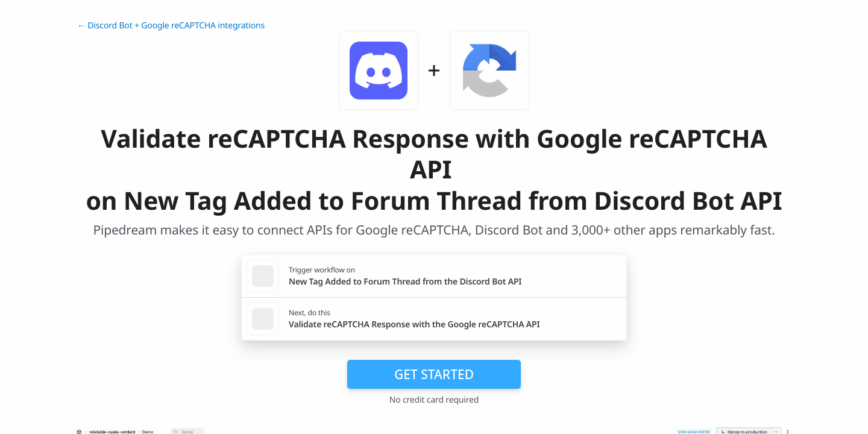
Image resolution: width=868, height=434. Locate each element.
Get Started (434, 374)
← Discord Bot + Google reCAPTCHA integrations (171, 26)
